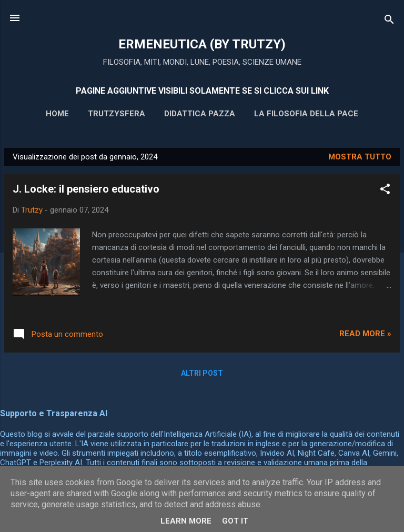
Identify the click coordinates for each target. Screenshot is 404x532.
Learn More (186, 521)
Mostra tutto (360, 157)
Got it (235, 521)
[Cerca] (389, 21)
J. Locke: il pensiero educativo (86, 189)
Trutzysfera (117, 114)
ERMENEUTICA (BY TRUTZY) (202, 44)
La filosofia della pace (306, 114)
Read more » (365, 334)
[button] (385, 191)
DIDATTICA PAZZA (200, 114)
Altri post (202, 373)
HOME (57, 114)
